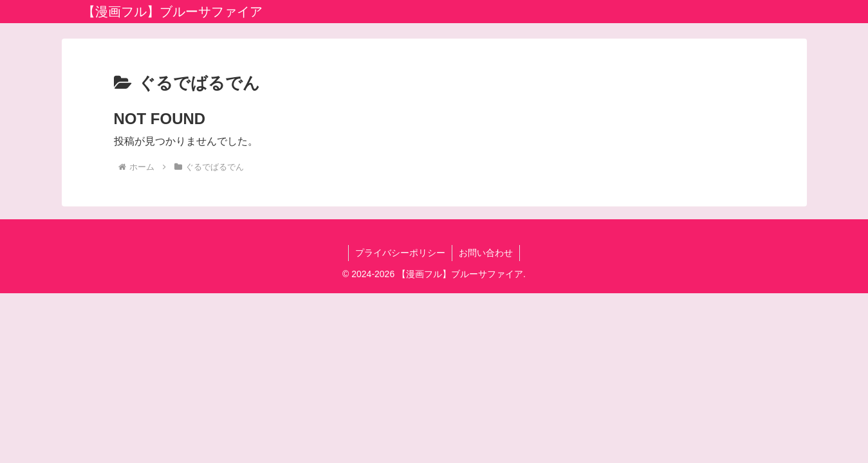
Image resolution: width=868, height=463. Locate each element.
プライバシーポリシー (400, 253)
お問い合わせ (486, 253)
